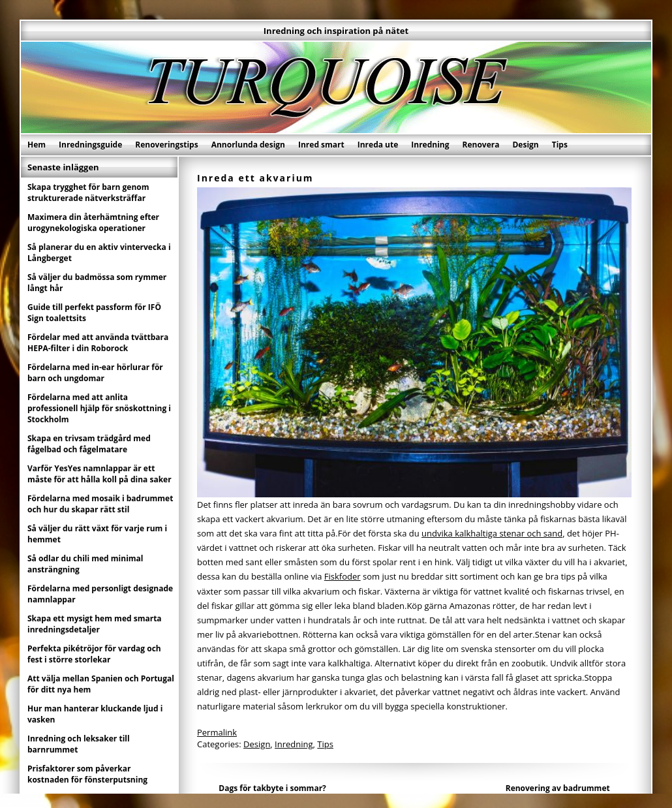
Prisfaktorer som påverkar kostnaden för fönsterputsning (87, 774)
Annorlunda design (248, 145)
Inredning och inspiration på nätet (336, 31)
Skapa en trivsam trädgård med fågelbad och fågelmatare (89, 444)
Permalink (217, 732)
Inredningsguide (90, 145)
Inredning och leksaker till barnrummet (79, 744)
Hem (37, 145)
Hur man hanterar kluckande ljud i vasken (95, 714)
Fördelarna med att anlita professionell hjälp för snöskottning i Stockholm (99, 408)
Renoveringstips (166, 145)
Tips (560, 145)
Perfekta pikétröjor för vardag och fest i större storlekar (94, 654)
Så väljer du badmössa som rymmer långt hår (97, 283)
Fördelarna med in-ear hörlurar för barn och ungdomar (95, 373)
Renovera (481, 145)
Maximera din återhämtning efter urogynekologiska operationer (93, 223)
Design (525, 145)
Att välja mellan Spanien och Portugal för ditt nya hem (101, 684)
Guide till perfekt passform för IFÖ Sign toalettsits (94, 313)
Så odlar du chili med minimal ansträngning (85, 564)
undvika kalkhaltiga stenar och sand (492, 533)
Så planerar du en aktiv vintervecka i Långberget (99, 253)
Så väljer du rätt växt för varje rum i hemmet (97, 534)
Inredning (430, 145)
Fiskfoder (343, 576)
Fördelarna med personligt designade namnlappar (100, 594)
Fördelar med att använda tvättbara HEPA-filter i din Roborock (98, 343)
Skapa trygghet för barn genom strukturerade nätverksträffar (88, 193)
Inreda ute (378, 145)
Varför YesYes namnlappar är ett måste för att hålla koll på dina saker (99, 474)
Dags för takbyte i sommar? (272, 788)
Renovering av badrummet (558, 788)
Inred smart (321, 145)
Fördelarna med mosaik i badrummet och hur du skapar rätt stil (100, 504)
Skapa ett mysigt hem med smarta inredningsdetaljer (95, 624)
